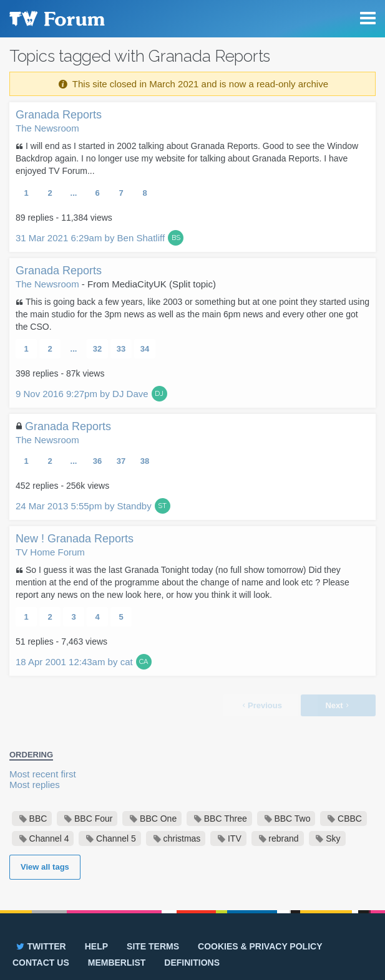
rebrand (283, 838)
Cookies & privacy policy (260, 946)
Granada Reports (59, 115)
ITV (235, 838)
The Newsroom (47, 128)
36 (97, 461)
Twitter (40, 946)
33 (121, 349)
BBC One (158, 819)
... (74, 193)
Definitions (192, 963)
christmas (182, 838)
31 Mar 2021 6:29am (90, 238)
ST (162, 506)
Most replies (35, 785)
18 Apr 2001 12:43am (74, 662)
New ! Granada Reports (75, 539)
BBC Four (93, 819)
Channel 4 (49, 838)
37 (121, 461)
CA (144, 662)
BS (176, 238)
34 (145, 349)
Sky (333, 838)
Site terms (153, 946)
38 (145, 461)
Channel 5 (116, 838)
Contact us (41, 963)
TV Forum (56, 19)
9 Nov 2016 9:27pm (82, 394)
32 (97, 349)
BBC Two (292, 819)
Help (96, 946)
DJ (159, 394)
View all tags (45, 867)
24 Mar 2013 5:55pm (84, 506)
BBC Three (226, 819)
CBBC (350, 819)
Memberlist (117, 963)
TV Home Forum (50, 552)
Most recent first (43, 774)
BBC (38, 819)
